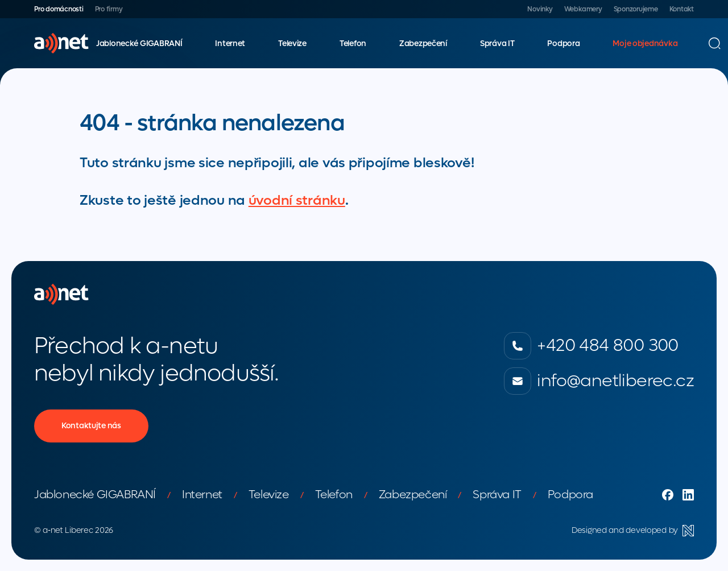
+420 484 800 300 (591, 346)
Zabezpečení (423, 44)
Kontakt (682, 9)
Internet (230, 44)
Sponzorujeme (636, 9)
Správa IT (497, 44)
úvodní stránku (297, 200)
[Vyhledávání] (714, 43)
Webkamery (583, 9)
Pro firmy (109, 9)
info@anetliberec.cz (599, 381)
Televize (292, 44)
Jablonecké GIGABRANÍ (139, 44)
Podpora (563, 44)
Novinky (540, 9)
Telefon (353, 44)
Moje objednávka (645, 44)
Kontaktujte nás (91, 426)
